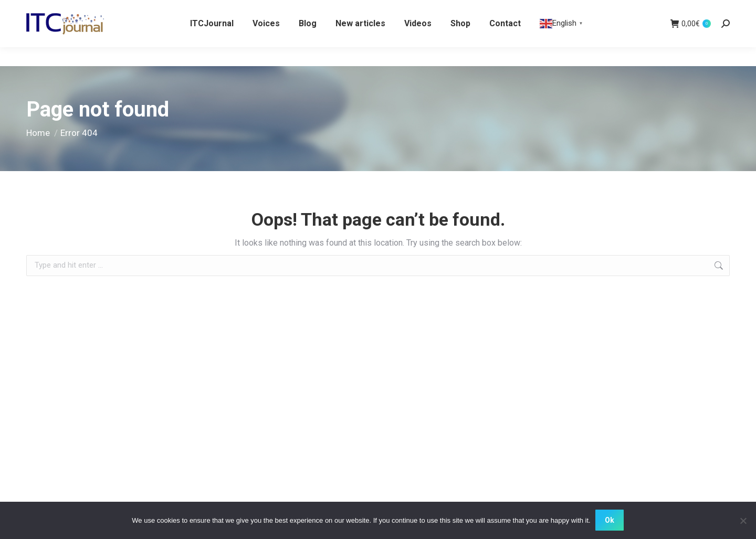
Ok (610, 521)
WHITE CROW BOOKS (64, 10)
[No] (743, 521)
